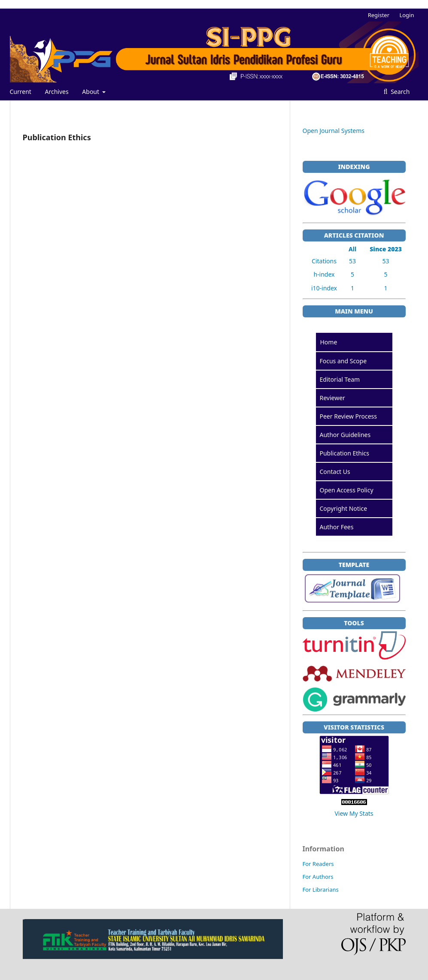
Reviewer (332, 398)
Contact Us (335, 472)
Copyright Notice (344, 508)
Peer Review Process (348, 416)
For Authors (318, 877)
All (352, 249)
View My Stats (354, 813)
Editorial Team (340, 379)
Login (407, 15)
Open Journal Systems (334, 131)
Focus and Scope (343, 361)
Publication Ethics (345, 453)
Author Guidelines (345, 435)
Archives (57, 92)
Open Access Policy (347, 490)
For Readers (318, 864)
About (91, 92)
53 (352, 261)
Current (21, 92)
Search (400, 92)
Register (379, 15)
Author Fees (337, 527)
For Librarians (321, 890)
